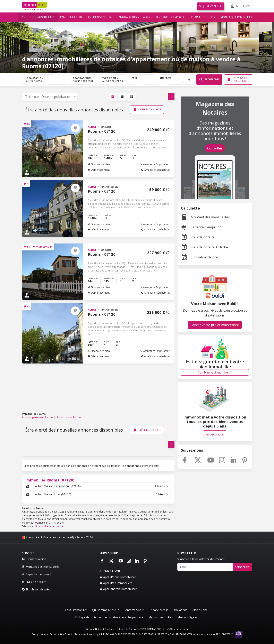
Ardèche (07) (66, 537)
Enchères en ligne (101, 17)
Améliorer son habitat (155, 170)
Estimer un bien (34, 559)
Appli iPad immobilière (116, 583)
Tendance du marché (170, 17)
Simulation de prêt (200, 257)
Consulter (215, 148)
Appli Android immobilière (118, 589)
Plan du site (200, 610)
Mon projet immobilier (236, 17)
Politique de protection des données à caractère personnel (110, 617)
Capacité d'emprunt (201, 227)
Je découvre (215, 434)
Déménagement (99, 170)
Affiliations (180, 610)
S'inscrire (242, 567)
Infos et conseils (203, 17)
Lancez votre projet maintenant (215, 325)
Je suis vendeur (210, 6)
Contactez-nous (134, 610)
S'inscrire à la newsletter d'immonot (201, 559)
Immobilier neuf (71, 17)
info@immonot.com (177, 629)
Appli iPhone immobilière (118, 577)
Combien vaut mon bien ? (215, 372)
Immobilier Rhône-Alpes (42, 537)
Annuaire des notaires (134, 17)
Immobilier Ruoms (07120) (50, 480)
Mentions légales (187, 617)
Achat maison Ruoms (69, 417)
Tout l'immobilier (76, 610)
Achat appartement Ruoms (37, 417)
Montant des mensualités (205, 217)
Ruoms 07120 (85, 537)
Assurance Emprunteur (155, 164)
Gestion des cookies (161, 617)
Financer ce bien (99, 164)
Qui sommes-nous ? (105, 610)
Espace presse (159, 610)
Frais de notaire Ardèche (204, 247)
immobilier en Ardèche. (50, 526)
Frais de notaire (198, 237)
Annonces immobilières (38, 17)
